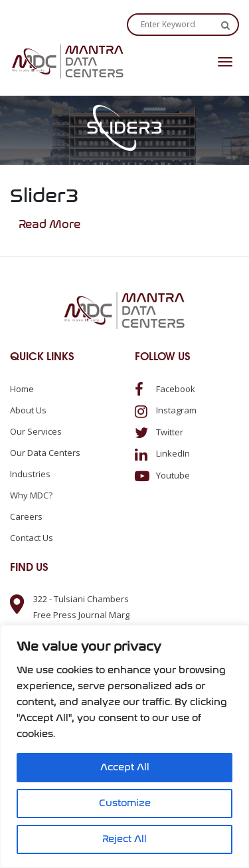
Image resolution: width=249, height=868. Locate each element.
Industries (30, 474)
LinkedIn (162, 453)
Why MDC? (31, 495)
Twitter (159, 432)
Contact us (32, 538)
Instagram (166, 410)
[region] (124, 746)
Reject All (124, 839)
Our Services (36, 431)
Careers (26, 516)
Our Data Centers (45, 453)
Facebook (165, 389)
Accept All (125, 767)
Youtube (162, 475)
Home (22, 389)
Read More (49, 224)
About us (28, 410)
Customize (125, 803)
